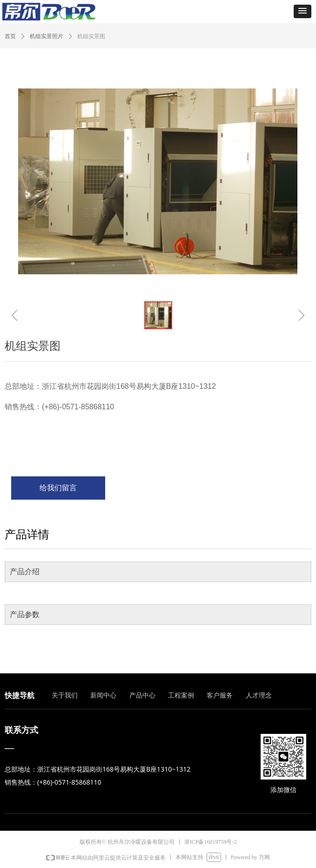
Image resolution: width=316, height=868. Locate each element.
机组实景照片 (47, 36)
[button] (303, 11)
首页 (10, 36)
